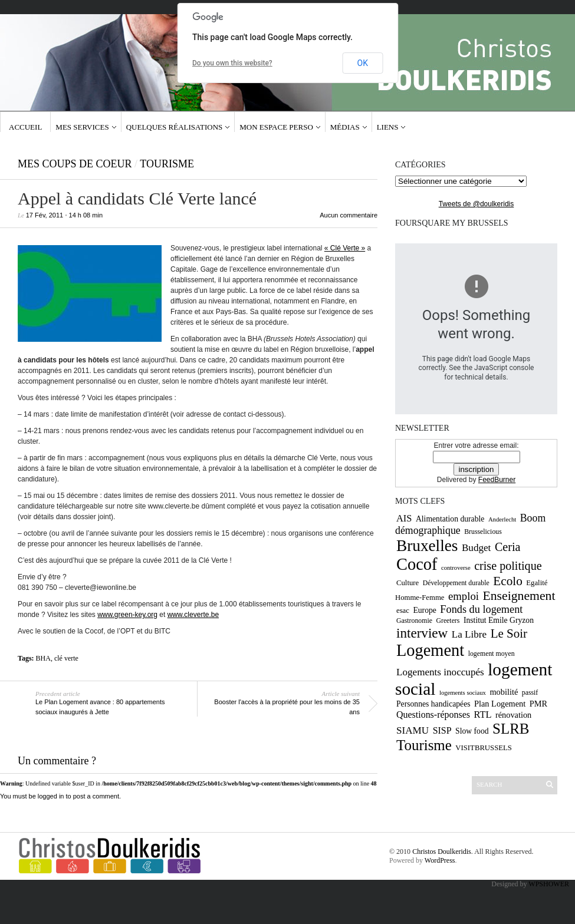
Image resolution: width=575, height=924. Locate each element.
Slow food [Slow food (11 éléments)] (472, 731)
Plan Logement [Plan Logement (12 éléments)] (500, 704)
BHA (43, 658)
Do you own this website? (232, 63)
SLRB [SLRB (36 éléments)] (511, 729)
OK (363, 63)
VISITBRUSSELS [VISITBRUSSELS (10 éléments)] (484, 748)
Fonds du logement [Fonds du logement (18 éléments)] (481, 609)
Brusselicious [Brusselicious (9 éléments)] (483, 532)
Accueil (25, 127)
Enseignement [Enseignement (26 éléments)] (519, 596)
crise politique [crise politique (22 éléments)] (508, 566)
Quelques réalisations (175, 127)
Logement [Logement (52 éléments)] (430, 650)
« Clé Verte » (345, 248)
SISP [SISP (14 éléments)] (442, 730)
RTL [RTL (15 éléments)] (482, 715)
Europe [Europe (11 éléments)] (424, 610)
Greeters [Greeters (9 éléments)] (448, 621)
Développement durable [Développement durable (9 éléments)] (456, 583)
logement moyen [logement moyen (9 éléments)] (492, 654)
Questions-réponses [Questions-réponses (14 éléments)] (433, 715)
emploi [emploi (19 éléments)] (464, 596)
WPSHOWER (549, 884)
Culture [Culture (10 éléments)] (408, 583)
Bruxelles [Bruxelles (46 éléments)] (427, 546)
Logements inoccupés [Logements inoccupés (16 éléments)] (440, 672)
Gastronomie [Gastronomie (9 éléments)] (414, 621)
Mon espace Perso (276, 127)
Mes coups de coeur (75, 164)
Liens (388, 127)
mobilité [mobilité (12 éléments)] (504, 692)
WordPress (440, 860)
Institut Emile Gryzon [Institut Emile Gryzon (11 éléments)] (499, 620)
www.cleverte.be (193, 615)
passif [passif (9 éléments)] (530, 692)
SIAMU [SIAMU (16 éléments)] (413, 730)
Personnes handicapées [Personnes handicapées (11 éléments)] (433, 704)
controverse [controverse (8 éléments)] (456, 568)
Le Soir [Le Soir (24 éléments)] (509, 633)
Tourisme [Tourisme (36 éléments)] (424, 745)
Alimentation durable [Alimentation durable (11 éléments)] (450, 519)
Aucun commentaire (349, 215)
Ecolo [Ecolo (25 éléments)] (508, 581)
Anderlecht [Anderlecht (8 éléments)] (502, 519)
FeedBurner (497, 480)
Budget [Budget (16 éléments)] (476, 548)
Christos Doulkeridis (442, 852)
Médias (345, 127)
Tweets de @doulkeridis (477, 204)
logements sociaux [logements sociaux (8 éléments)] (463, 693)
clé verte (66, 658)
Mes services (82, 127)
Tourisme (167, 164)
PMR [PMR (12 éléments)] (538, 704)
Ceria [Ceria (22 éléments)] (508, 547)
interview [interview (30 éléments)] (422, 633)
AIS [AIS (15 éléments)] (404, 518)
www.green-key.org (127, 615)
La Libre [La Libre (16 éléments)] (469, 634)
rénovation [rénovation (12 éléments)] (513, 715)
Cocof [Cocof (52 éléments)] (417, 564)
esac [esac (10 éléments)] (403, 610)
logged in (51, 796)
